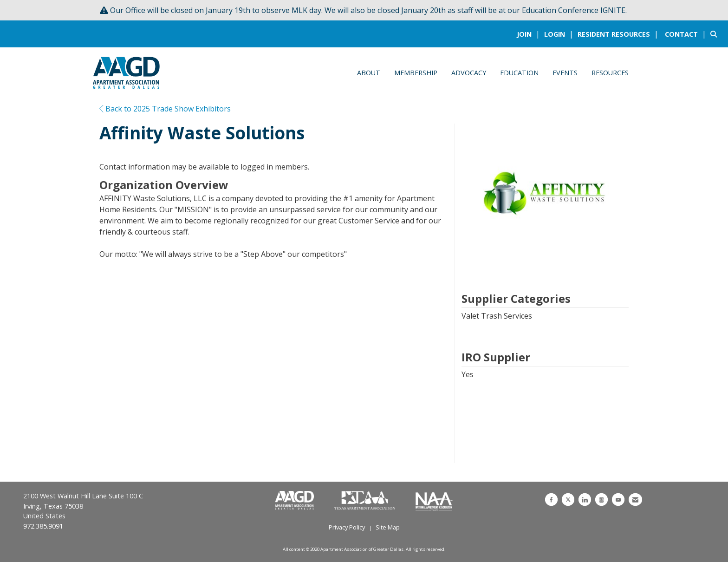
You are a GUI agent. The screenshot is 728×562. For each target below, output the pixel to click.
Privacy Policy (347, 527)
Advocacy (469, 73)
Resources (610, 73)
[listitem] (530, 34)
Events (565, 73)
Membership (416, 73)
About (369, 73)
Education (519, 73)
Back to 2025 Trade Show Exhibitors (165, 109)
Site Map (388, 527)
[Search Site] (716, 34)
